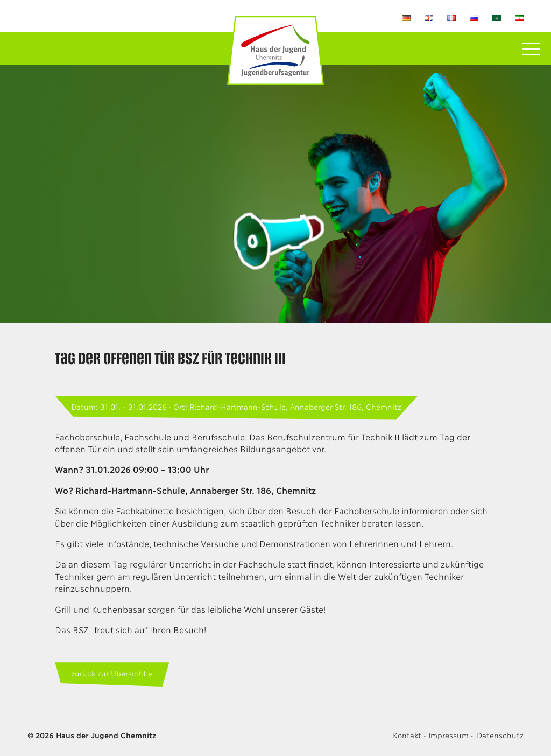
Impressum (448, 735)
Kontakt (407, 735)
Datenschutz (500, 735)
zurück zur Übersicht (108, 673)
